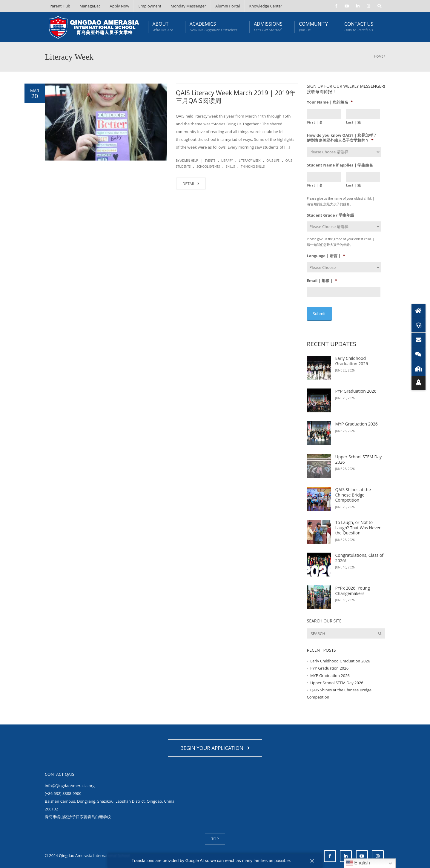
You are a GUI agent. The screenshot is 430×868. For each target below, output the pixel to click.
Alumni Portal (228, 6)
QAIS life (273, 161)
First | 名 (315, 122)
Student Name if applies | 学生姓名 (340, 165)
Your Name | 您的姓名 (330, 102)
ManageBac (90, 6)
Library (227, 161)
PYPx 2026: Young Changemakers (353, 587)
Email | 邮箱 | (322, 281)
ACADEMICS (214, 27)
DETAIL (191, 184)
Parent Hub (60, 6)
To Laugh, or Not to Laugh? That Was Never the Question (358, 524)
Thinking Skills (253, 166)
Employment (150, 6)
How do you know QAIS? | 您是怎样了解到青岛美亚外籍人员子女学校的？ (342, 138)
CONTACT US (359, 27)
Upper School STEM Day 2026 (359, 455)
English (358, 863)
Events (210, 161)
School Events (208, 166)
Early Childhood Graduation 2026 (352, 357)
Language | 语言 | (326, 256)
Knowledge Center (266, 6)
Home (379, 56)
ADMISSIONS (268, 27)
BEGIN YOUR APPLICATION (215, 744)
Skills (230, 166)
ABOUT (163, 27)
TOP (215, 835)
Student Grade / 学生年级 (331, 215)
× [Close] (312, 861)
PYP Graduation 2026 (356, 387)
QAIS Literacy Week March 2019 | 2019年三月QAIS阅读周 (236, 97)
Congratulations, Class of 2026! (360, 554)
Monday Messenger (188, 6)
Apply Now (119, 6)
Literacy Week (250, 161)
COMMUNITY (313, 27)
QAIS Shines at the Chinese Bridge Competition (353, 491)
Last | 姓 (354, 122)
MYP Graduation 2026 (357, 420)
